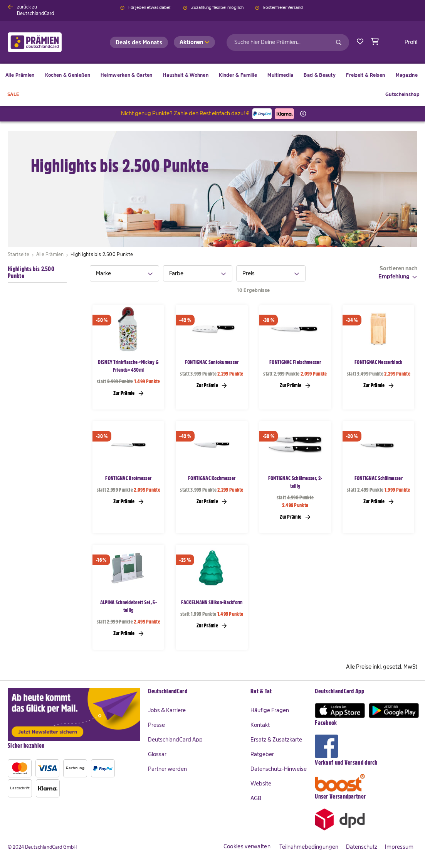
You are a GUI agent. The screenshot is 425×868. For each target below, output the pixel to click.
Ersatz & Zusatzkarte (276, 740)
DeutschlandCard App (175, 740)
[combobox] (288, 42)
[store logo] (47, 42)
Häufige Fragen (270, 710)
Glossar (157, 754)
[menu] (212, 85)
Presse (156, 725)
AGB (256, 798)
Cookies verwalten (247, 846)
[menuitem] (68, 75)
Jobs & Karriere (167, 710)
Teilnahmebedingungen (309, 847)
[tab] (124, 273)
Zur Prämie (129, 393)
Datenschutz (362, 847)
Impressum (399, 847)
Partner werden (167, 769)
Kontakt (260, 725)
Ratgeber (262, 754)
